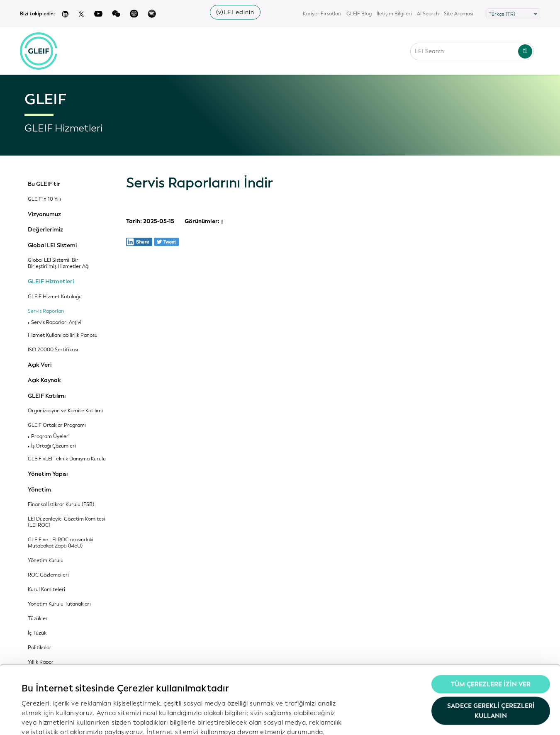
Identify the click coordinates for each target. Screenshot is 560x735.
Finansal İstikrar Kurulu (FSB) (61, 505)
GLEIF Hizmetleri (51, 282)
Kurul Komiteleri (46, 590)
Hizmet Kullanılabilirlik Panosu (63, 335)
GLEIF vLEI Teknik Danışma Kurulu (67, 459)
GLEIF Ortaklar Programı (57, 425)
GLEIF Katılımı (47, 396)
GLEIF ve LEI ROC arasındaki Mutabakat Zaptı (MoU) (61, 543)
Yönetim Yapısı (48, 474)
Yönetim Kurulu (46, 561)
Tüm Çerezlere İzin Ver (491, 620)
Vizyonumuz (44, 214)
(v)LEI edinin (235, 12)
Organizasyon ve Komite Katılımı (65, 411)
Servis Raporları (46, 311)
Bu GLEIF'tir (44, 184)
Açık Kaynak (44, 380)
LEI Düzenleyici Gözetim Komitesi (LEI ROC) (66, 522)
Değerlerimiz (45, 230)
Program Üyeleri (50, 437)
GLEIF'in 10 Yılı (44, 199)
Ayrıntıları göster (47, 719)
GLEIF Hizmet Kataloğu (55, 297)
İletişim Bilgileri (394, 14)
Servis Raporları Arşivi (56, 322)
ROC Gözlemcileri (48, 575)
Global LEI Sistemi (52, 246)
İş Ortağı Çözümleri (54, 446)
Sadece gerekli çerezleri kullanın (491, 646)
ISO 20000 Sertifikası (53, 350)
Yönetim (39, 490)
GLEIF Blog (359, 14)
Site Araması (459, 14)
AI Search (428, 14)
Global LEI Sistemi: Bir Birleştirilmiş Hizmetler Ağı (59, 263)
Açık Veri (40, 365)
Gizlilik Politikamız (271, 677)
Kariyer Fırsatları (322, 14)
